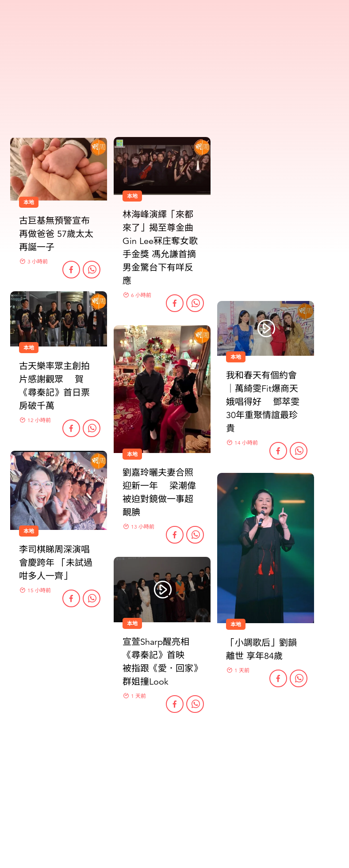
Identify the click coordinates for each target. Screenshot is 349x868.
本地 (132, 454)
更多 (175, 758)
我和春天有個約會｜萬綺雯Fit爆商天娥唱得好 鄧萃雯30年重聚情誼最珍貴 (263, 402)
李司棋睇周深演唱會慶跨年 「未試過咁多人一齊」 (56, 563)
